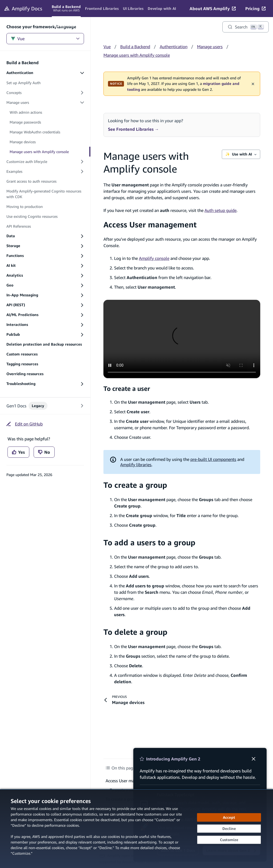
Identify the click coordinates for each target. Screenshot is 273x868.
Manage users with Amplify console (137, 55)
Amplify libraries (136, 465)
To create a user (127, 388)
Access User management (150, 225)
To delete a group (135, 632)
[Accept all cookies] (229, 817)
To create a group (135, 485)
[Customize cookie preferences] (229, 840)
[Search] (246, 27)
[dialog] (136, 829)
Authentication (174, 47)
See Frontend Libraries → (133, 129)
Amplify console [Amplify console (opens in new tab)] (154, 258)
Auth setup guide (220, 210)
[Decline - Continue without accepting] (229, 829)
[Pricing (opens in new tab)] (255, 9)
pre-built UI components (213, 459)
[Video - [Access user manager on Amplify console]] (182, 339)
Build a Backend (135, 47)
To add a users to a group (149, 542)
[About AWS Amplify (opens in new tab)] (213, 9)
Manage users (210, 47)
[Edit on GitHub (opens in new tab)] (25, 424)
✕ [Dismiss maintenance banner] (253, 84)
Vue (45, 39)
